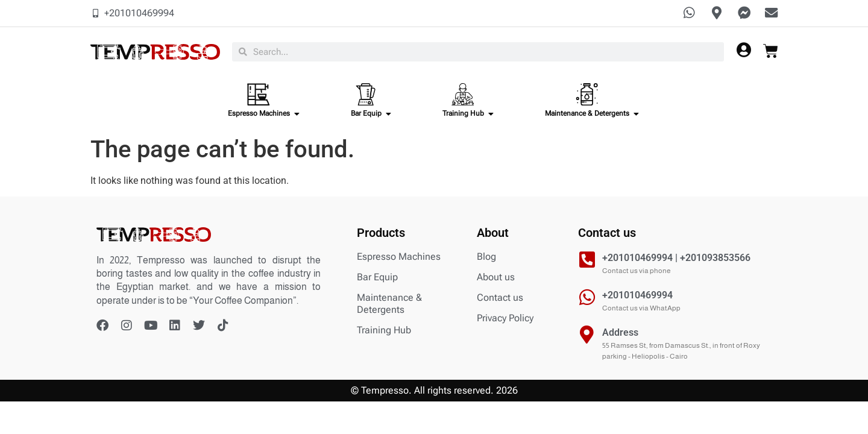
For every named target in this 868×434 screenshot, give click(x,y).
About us (496, 279)
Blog (486, 258)
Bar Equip (377, 279)
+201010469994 (637, 297)
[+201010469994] (587, 299)
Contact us (500, 299)
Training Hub (384, 332)
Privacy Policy (505, 320)
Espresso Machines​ (399, 258)
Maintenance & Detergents (389, 305)
